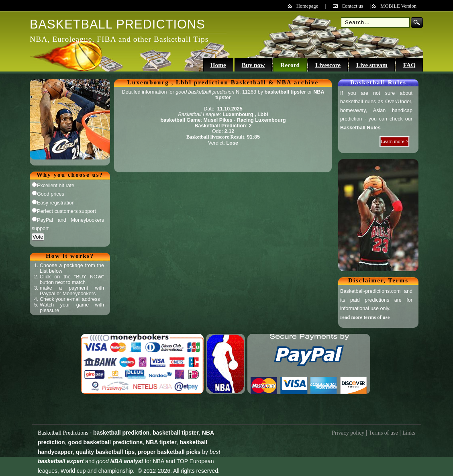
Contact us (353, 6)
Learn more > (395, 141)
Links (409, 433)
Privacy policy (348, 433)
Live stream (372, 65)
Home (218, 65)
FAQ (409, 65)
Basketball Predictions (63, 433)
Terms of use (384, 433)
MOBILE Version (398, 6)
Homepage (307, 6)
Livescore (328, 65)
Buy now (253, 65)
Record (290, 65)
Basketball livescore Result (215, 137)
